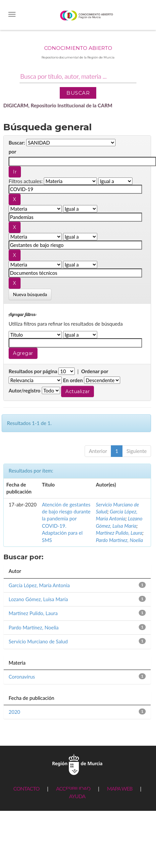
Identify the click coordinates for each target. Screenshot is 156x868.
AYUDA (77, 796)
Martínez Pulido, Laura (119, 533)
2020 (14, 712)
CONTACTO (26, 788)
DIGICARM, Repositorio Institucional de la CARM (58, 105)
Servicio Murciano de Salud (38, 641)
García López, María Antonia (39, 585)
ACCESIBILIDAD (73, 788)
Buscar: (17, 143)
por (12, 152)
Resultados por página (33, 371)
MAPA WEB (120, 788)
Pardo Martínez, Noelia (119, 540)
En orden (73, 380)
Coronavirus (22, 677)
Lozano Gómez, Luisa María (38, 599)
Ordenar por (95, 371)
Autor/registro (25, 390)
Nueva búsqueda (30, 294)
